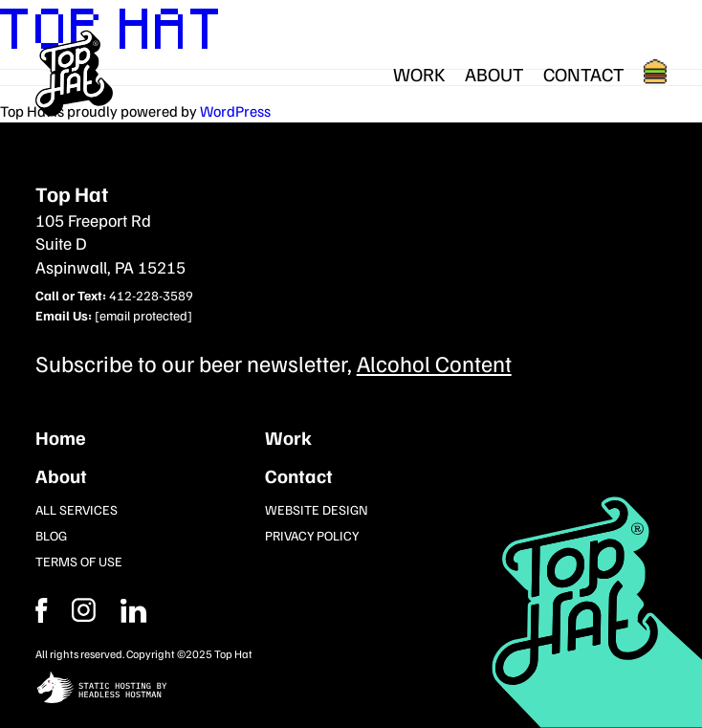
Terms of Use (79, 561)
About (494, 74)
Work (419, 74)
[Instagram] (134, 610)
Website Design (317, 509)
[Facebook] (84, 610)
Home (61, 437)
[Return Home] (75, 73)
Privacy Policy (312, 535)
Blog (51, 535)
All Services (77, 509)
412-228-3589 (151, 295)
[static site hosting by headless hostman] (351, 689)
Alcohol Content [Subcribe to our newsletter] (434, 363)
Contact (584, 74)
